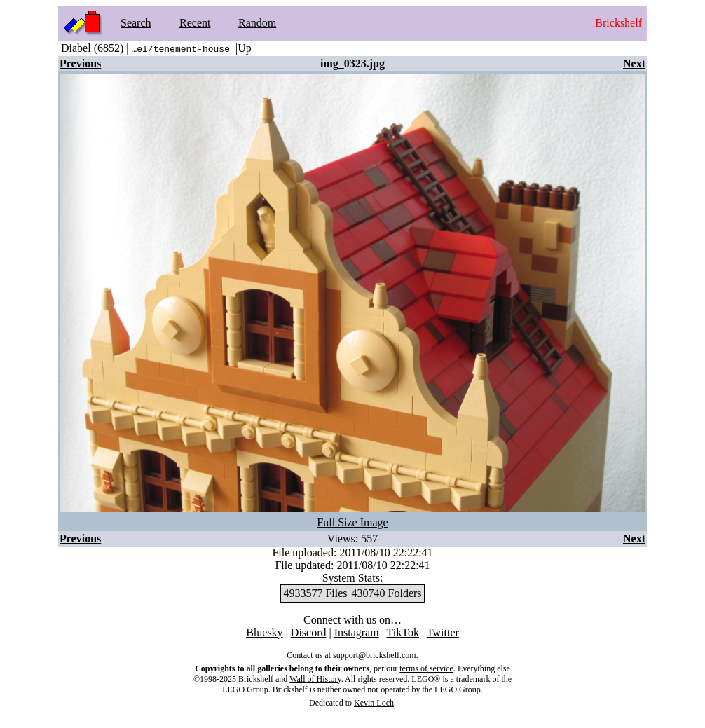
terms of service (426, 668)
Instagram (357, 632)
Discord (309, 632)
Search (136, 23)
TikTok (403, 632)
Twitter (443, 632)
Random (257, 23)
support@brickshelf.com (375, 655)
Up (245, 48)
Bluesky (264, 632)
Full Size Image (352, 522)
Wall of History (315, 679)
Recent (195, 23)
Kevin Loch (374, 703)
